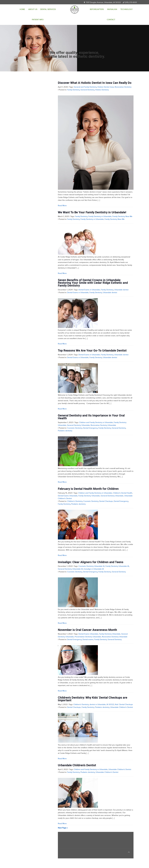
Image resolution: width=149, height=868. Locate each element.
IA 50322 (110, 704)
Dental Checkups (106, 501)
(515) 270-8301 (131, 2)
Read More (62, 206)
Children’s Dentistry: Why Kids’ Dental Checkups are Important (93, 699)
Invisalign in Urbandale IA (94, 569)
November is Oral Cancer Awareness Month (87, 630)
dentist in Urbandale (98, 704)
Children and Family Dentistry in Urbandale (96, 422)
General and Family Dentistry (85, 87)
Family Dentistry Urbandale (89, 496)
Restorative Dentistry (123, 87)
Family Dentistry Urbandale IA (117, 566)
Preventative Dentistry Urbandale (88, 637)
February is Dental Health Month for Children (88, 489)
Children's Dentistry (75, 501)
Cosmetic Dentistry (75, 428)
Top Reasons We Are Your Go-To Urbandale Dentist (92, 350)
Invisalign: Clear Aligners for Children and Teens (91, 562)
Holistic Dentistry (102, 90)
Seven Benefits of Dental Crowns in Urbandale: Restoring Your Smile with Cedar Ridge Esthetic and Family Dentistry (93, 283)
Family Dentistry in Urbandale (100, 216)
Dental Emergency (90, 428)
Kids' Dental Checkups (124, 704)
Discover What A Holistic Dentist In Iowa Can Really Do (95, 83)
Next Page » (63, 828)
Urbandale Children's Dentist (122, 707)
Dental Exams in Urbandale (89, 290)
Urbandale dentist (121, 290)
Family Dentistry (73, 90)
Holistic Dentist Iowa (106, 87)
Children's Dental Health (123, 493)
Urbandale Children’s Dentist (77, 765)
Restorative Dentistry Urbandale (103, 425)
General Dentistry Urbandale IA (70, 569)
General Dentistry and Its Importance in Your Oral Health (91, 417)
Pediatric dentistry (65, 431)
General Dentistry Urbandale (78, 425)
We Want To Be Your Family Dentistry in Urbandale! (92, 212)
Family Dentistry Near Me (122, 216)
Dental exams (88, 640)
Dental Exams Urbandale (68, 496)
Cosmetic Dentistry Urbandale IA (92, 566)
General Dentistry (87, 90)
